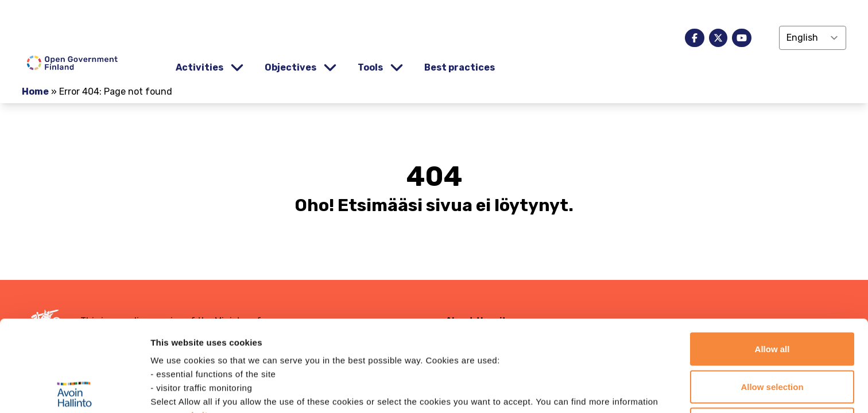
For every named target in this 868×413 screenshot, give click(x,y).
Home (35, 91)
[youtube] (742, 38)
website (196, 324)
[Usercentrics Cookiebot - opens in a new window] (74, 391)
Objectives (290, 67)
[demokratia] (434, 13)
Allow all (772, 258)
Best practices (460, 67)
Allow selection (772, 296)
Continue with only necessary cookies (772, 340)
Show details (602, 390)
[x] (718, 38)
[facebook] (695, 38)
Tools (370, 67)
